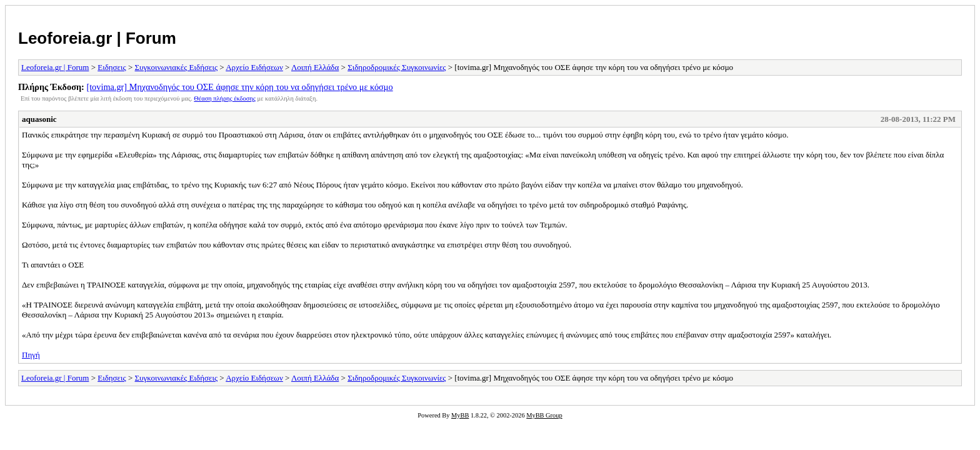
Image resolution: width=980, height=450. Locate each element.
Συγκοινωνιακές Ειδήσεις (177, 67)
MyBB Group (544, 415)
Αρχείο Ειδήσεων (254, 67)
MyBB (460, 415)
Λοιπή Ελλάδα (315, 67)
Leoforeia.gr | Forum (97, 38)
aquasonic (39, 119)
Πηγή (31, 355)
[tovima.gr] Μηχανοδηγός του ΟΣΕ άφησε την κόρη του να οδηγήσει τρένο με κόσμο (239, 87)
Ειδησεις (112, 67)
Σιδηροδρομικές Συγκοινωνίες (397, 67)
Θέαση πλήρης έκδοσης (225, 98)
